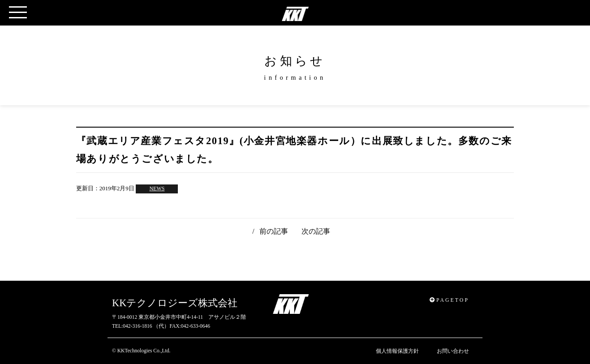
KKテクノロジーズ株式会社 (175, 303)
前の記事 (274, 231)
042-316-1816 (137, 326)
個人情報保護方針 (397, 351)
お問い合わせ (453, 351)
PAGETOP (449, 300)
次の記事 (316, 231)
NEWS (157, 188)
